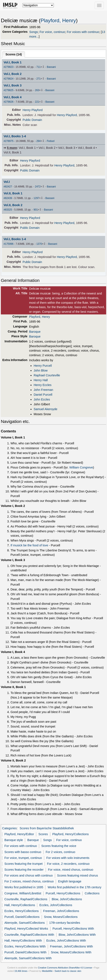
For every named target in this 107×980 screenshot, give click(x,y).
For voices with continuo (83, 32)
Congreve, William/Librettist (23, 893)
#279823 (8, 67)
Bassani (51, 67)
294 (39, 141)
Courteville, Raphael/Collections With (29, 935)
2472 (38, 187)
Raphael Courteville (47, 375)
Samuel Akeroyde (46, 409)
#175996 (8, 244)
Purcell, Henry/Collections (63, 893)
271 (39, 79)
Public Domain (32, 120)
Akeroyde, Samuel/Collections (25, 923)
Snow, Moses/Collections (61, 917)
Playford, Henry (58, 20)
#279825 (8, 90)
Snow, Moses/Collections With (71, 952)
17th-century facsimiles (65, 923)
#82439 (8, 198)
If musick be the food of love (29, 545)
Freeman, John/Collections (61, 911)
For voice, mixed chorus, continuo (71, 870)
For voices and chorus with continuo (28, 875)
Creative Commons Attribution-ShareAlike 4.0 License (65, 968)
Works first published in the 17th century (74, 887)
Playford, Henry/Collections (71, 834)
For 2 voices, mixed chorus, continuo (29, 881)
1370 (39, 244)
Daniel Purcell (43, 395)
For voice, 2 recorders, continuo (68, 864)
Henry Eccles (43, 385)
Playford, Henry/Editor (19, 834)
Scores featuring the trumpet (23, 864)
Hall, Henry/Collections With (23, 941)
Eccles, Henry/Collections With (25, 946)
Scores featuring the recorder (24, 870)
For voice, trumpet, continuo (23, 858)
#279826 (8, 102)
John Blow (41, 370)
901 (36, 210)
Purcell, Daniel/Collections (22, 917)
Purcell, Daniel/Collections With (25, 952)
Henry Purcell (43, 366)
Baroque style (14, 840)
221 (37, 102)
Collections (92, 893)
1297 (36, 198)
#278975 (8, 141)
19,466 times (21, 971)
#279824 (8, 79)
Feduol (51, 141)
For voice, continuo (52, 32)
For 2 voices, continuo (60, 852)
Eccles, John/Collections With (66, 941)
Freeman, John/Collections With (72, 946)
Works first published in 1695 (24, 887)
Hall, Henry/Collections (20, 905)
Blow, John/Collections (67, 899)
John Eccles (42, 399)
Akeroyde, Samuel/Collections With (28, 958)
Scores (43, 834)
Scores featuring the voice (59, 846)
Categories (9, 828)
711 (39, 67)
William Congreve (81, 467)
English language (70, 881)
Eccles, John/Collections (56, 905)
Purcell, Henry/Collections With (73, 929)
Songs (34, 32)
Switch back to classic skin (68, 971)
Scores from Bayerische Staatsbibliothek (47, 828)
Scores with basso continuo (23, 852)
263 (37, 90)
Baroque (35, 332)
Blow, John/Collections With (77, 935)
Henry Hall (41, 380)
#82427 (8, 187)
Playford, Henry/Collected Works (26, 929)
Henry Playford (33, 110)
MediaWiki (47, 971)
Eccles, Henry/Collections (22, 911)
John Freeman (43, 390)
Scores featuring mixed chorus (78, 875)
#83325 (8, 210)
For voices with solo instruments (68, 858)
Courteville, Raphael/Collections (26, 899)
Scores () (14, 54)
